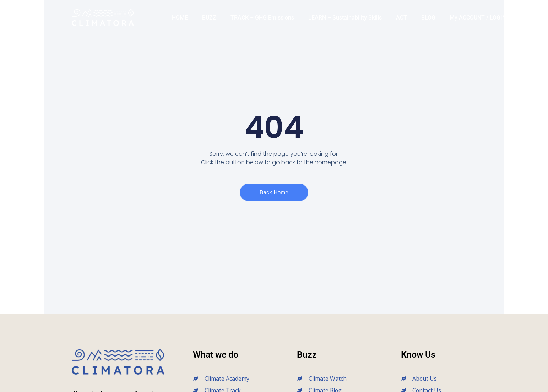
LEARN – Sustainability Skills (345, 18)
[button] (521, 18)
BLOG (428, 18)
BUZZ (209, 18)
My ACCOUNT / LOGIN (478, 18)
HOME (180, 18)
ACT (401, 18)
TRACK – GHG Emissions (262, 18)
